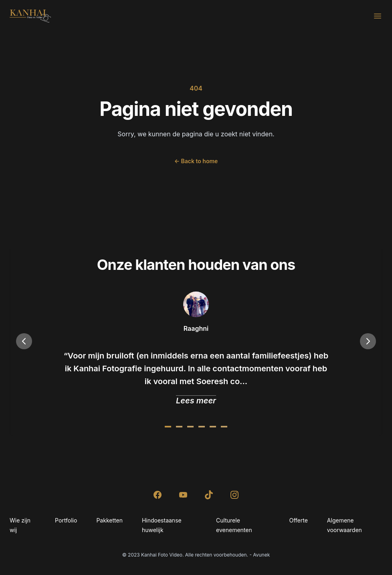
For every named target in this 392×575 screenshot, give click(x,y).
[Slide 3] (202, 427)
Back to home (196, 161)
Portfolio (66, 520)
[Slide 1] (179, 427)
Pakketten (109, 520)
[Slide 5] (224, 427)
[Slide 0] (168, 427)
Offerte (298, 520)
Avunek (261, 555)
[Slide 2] (190, 427)
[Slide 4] (213, 427)
